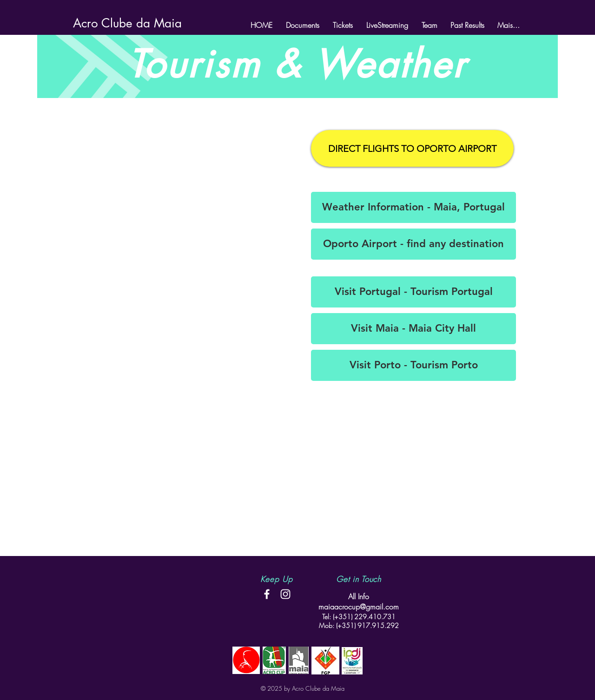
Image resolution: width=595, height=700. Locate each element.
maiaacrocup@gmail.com (359, 607)
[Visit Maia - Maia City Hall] (413, 329)
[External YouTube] (181, 179)
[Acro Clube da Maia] (127, 23)
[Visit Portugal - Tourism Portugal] (413, 292)
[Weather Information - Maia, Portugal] (413, 207)
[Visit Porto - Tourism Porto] (413, 365)
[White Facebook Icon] (267, 594)
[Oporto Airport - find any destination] (413, 244)
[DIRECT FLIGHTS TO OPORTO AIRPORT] (412, 148)
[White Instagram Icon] (285, 594)
